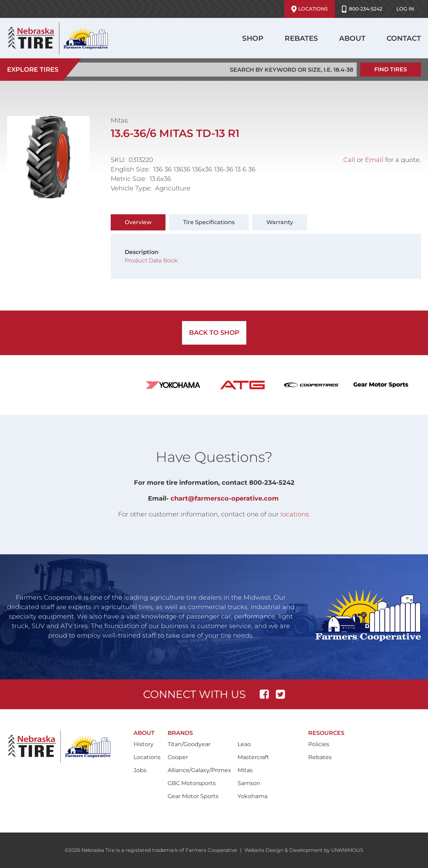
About (352, 38)
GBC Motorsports (192, 783)
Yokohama (252, 796)
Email (374, 160)
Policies (319, 744)
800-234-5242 (362, 9)
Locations (310, 9)
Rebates (301, 38)
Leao (244, 744)
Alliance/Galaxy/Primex (199, 770)
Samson (249, 783)
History (144, 744)
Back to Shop (214, 333)
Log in (405, 9)
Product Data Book (152, 260)
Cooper (178, 757)
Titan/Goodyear (189, 744)
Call (349, 160)
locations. (295, 514)
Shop (253, 38)
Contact (404, 38)
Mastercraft (253, 757)
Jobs (140, 770)
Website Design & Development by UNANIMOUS (304, 850)
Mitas (245, 770)
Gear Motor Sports (193, 796)
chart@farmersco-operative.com (225, 498)
